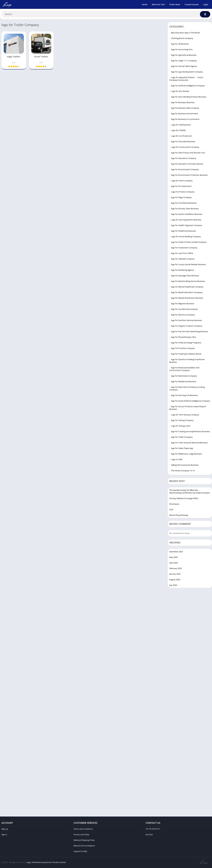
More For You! (158, 4)
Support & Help (80, 852)
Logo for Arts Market (180, 92)
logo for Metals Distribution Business (187, 298)
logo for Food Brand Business (184, 204)
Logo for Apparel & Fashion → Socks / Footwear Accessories (187, 79)
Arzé (171, 510)
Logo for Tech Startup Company (185, 415)
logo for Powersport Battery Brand (186, 354)
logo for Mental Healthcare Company (187, 287)
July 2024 (173, 586)
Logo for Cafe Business (181, 125)
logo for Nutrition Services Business (187, 321)
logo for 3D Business (180, 44)
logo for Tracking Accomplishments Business (190, 432)
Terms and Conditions (83, 829)
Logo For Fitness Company (183, 192)
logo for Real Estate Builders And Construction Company (184, 370)
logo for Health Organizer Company (187, 226)
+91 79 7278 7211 (153, 829)
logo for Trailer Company (182, 438)
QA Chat (149, 835)
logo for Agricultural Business (184, 56)
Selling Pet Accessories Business (185, 466)
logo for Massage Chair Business (185, 276)
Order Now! (175, 4)
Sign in (4, 835)
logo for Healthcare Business (183, 231)
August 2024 (175, 580)
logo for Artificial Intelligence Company (188, 86)
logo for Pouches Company (183, 349)
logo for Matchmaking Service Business (188, 282)
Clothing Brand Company (182, 39)
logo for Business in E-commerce (185, 120)
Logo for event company (182, 181)
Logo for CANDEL (179, 131)
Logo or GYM (177, 460)
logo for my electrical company (184, 310)
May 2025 (173, 558)
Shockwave (174, 505)
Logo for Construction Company (185, 148)
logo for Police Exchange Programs (186, 343)
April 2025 (174, 563)
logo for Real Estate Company (184, 376)
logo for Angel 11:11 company (184, 61)
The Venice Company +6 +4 (183, 471)
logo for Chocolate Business (183, 142)
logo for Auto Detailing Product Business (189, 97)
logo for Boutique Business (183, 103)
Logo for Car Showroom (182, 136)
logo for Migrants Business (183, 304)
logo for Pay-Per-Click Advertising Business (190, 332)
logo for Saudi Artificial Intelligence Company (191, 401)
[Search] (106, 14)
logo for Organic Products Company (187, 326)
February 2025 (176, 569)
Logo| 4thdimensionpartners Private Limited (46, 863)
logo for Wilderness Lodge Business (186, 454)
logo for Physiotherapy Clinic (184, 338)
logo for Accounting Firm (182, 50)
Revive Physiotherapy (179, 516)
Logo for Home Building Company (186, 237)
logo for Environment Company (185, 170)
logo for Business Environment (184, 114)
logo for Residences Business (184, 382)
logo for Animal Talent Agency (184, 67)
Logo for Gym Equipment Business (186, 220)
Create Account (192, 4)
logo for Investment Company (184, 248)
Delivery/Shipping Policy (84, 841)
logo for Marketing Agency (183, 271)
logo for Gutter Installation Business (187, 215)
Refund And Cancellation (84, 846)
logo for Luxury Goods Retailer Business (188, 265)
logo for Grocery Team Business (185, 209)
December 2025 (176, 552)
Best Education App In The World (185, 33)
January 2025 (175, 575)
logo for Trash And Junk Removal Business (189, 443)
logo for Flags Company (181, 198)
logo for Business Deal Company (185, 109)
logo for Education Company (184, 159)
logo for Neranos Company (183, 315)
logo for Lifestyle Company (183, 259)
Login (206, 4)
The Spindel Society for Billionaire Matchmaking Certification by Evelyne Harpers (190, 492)
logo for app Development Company (187, 72)
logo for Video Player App (182, 449)
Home (145, 4)
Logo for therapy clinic (181, 426)
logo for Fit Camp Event (181, 187)
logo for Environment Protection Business (189, 176)
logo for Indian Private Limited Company (189, 243)
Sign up (5, 829)
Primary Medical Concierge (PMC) (184, 499)
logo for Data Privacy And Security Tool (188, 153)
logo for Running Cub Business (184, 396)
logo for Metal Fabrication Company (187, 293)
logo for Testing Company (182, 421)
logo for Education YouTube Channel (187, 164)
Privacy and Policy (81, 835)
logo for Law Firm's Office (182, 254)
